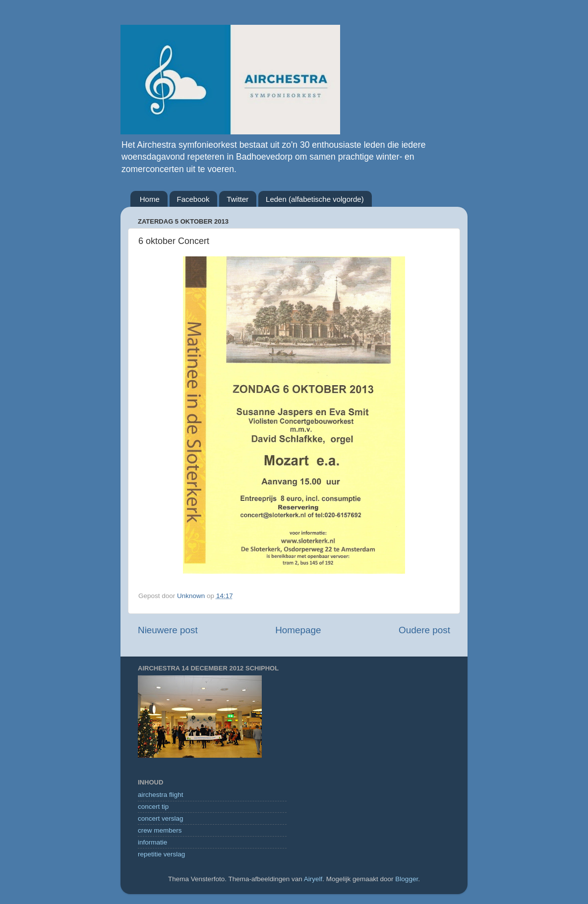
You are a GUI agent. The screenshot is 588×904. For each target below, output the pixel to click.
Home (150, 199)
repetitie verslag (161, 854)
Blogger (407, 879)
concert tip (153, 807)
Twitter (237, 199)
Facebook (193, 199)
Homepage (298, 630)
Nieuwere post (168, 630)
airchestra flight (161, 795)
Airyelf (313, 879)
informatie (152, 842)
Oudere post (424, 630)
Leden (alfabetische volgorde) (315, 199)
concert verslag (161, 818)
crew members (160, 830)
